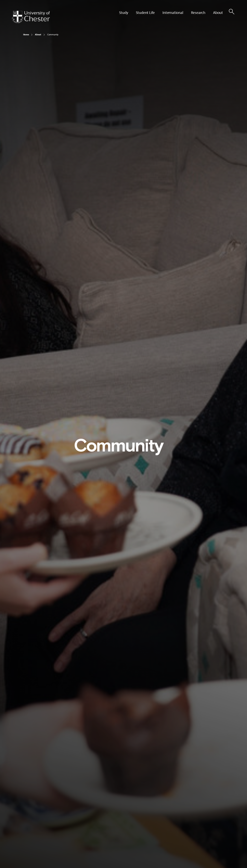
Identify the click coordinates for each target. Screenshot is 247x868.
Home (26, 34)
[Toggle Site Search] (232, 12)
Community (53, 34)
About (38, 34)
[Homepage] (31, 17)
